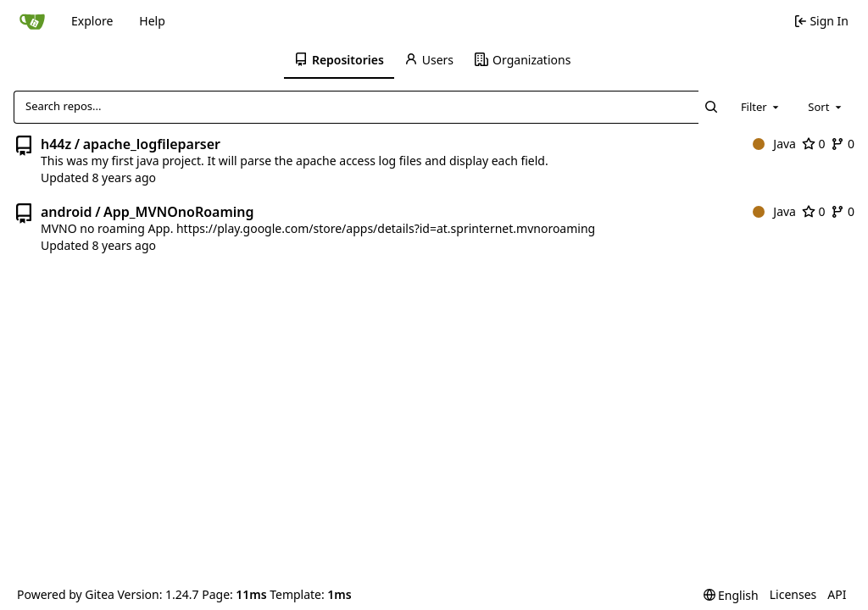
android (67, 212)
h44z (56, 144)
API (837, 594)
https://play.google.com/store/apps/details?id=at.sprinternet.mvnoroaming (386, 228)
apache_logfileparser (152, 144)
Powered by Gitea (66, 594)
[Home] (32, 21)
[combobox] (761, 107)
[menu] (731, 595)
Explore (92, 21)
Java (774, 144)
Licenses (793, 594)
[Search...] (712, 107)
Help (152, 21)
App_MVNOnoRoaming (179, 212)
